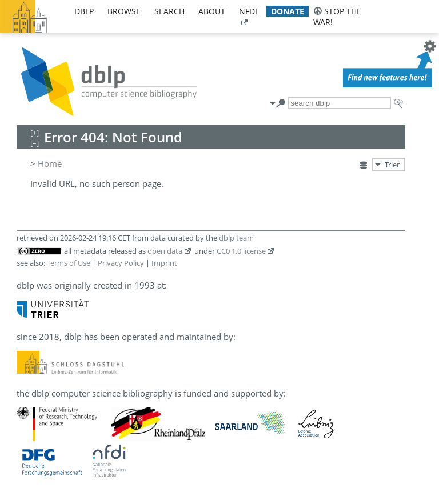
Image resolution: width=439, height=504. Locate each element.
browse (124, 11)
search (169, 11)
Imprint (164, 263)
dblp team (236, 238)
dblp (84, 11)
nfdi (248, 11)
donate (288, 11)
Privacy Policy (121, 263)
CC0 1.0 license (241, 251)
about (212, 11)
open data (165, 251)
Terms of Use (69, 263)
